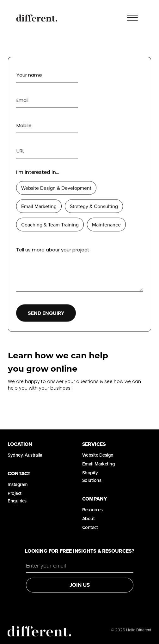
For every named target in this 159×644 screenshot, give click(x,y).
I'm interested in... (37, 172)
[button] (132, 18)
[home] (35, 18)
